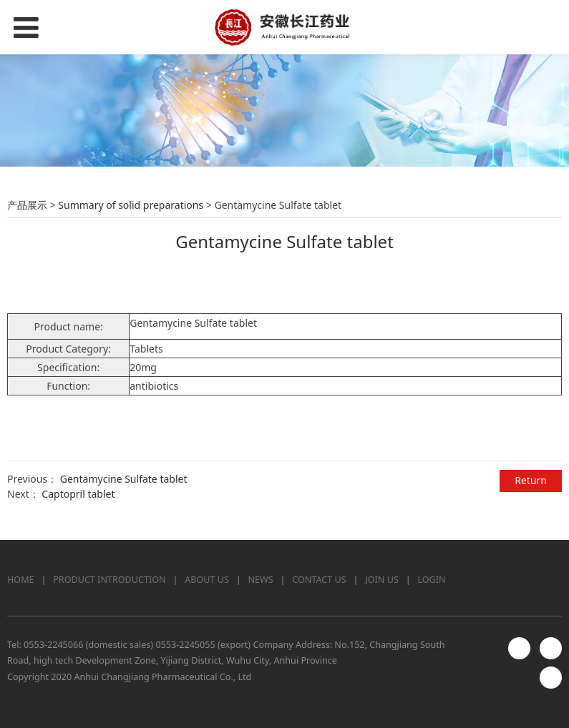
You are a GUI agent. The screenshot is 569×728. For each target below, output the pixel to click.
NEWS (261, 580)
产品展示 (27, 205)
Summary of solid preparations (131, 205)
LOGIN (431, 580)
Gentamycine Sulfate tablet (124, 479)
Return (531, 480)
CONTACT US (319, 580)
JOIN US (382, 580)
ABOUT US (207, 580)
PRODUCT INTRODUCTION (109, 580)
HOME (21, 580)
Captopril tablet (78, 494)
